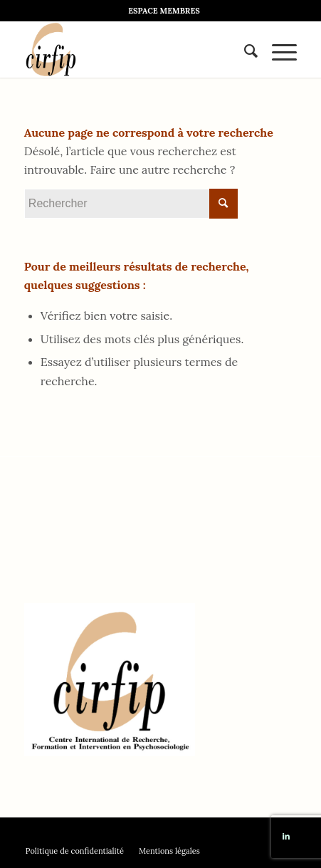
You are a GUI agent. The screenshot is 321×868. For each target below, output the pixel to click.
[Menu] (277, 49)
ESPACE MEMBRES (164, 11)
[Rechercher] (244, 49)
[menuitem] (164, 11)
